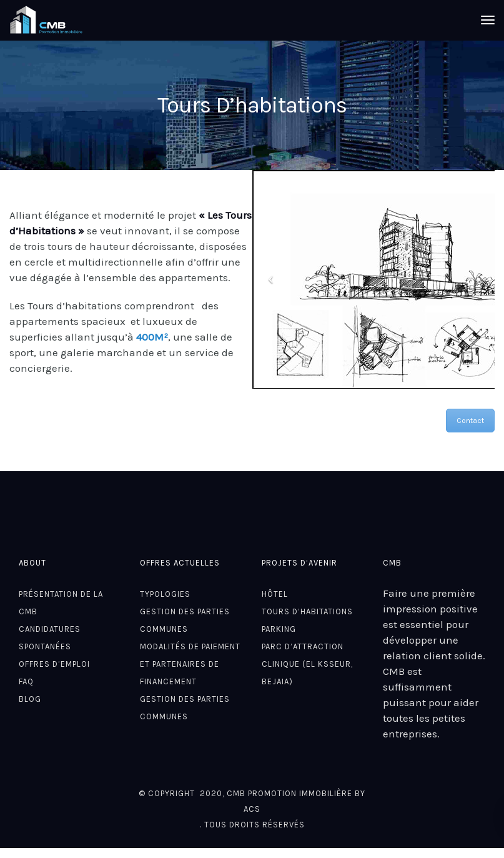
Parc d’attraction (303, 646)
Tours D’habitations (307, 611)
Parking (279, 629)
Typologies (165, 594)
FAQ (26, 681)
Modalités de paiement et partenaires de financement (190, 664)
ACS (252, 809)
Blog (30, 699)
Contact (470, 421)
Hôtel (275, 594)
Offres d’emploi (54, 664)
